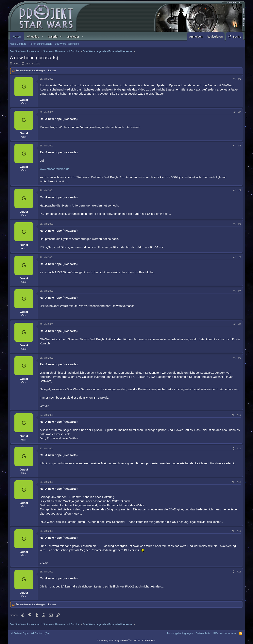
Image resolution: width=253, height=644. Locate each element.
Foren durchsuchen (41, 44)
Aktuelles (33, 36)
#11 (239, 449)
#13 (239, 531)
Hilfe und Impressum (225, 633)
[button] (42, 36)
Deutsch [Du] (41, 633)
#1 (240, 79)
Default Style (20, 633)
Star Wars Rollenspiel (67, 44)
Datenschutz (203, 633)
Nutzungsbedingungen (180, 633)
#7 (240, 291)
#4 (240, 190)
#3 (240, 146)
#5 (240, 224)
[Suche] (235, 36)
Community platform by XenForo (126, 640)
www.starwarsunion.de (55, 169)
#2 (240, 112)
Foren (17, 36)
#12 (239, 482)
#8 (240, 324)
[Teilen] (235, 79)
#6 (240, 257)
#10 (239, 415)
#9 (240, 358)
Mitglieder (73, 36)
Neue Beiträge (18, 44)
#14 (239, 572)
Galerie (53, 36)
